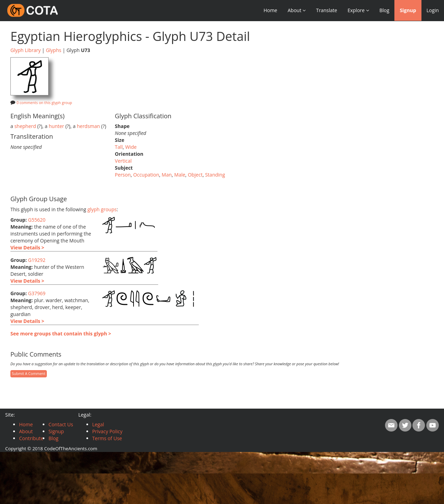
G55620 (37, 220)
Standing (215, 175)
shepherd (25, 126)
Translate (327, 10)
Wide (131, 147)
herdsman (88, 126)
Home (271, 10)
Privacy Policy (107, 431)
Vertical (123, 161)
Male (180, 175)
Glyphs (54, 50)
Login (433, 10)
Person (123, 175)
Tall (119, 147)
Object (195, 175)
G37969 (37, 293)
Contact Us (61, 424)
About (26, 431)
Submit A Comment (29, 374)
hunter (56, 126)
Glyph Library (25, 50)
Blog (385, 10)
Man (167, 175)
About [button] (297, 10)
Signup (408, 10)
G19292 (37, 260)
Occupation (146, 175)
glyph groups (102, 209)
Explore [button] (358, 10)
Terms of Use (107, 438)
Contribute (31, 438)
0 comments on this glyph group (44, 103)
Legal (98, 424)
